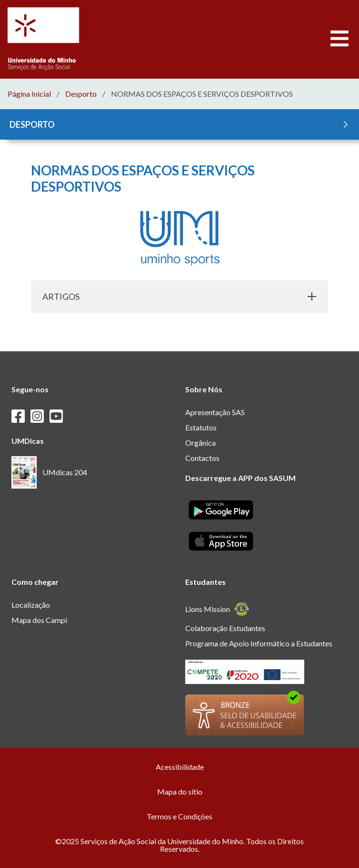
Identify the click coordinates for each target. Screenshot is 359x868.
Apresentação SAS (215, 412)
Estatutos (201, 427)
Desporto (81, 94)
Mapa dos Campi (39, 620)
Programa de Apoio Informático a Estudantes (259, 643)
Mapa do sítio (180, 791)
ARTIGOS (179, 296)
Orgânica (200, 443)
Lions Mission (217, 609)
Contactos (202, 458)
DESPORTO (180, 124)
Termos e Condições (179, 816)
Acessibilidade (180, 767)
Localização (31, 605)
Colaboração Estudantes (225, 628)
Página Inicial (29, 94)
